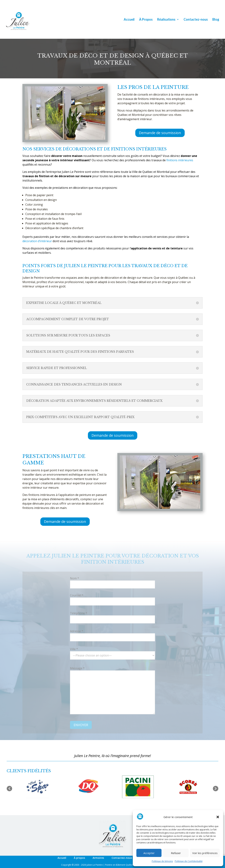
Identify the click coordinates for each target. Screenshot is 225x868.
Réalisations (166, 20)
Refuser (176, 853)
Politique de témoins (162, 861)
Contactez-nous (196, 20)
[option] (37, 787)
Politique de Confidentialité (189, 861)
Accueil (129, 20)
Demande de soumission (160, 133)
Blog (216, 20)
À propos (79, 858)
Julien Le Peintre (95, 865)
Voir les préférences (205, 853)
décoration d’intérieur (37, 241)
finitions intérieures (180, 160)
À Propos (146, 20)
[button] (218, 817)
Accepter (149, 853)
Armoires (98, 858)
